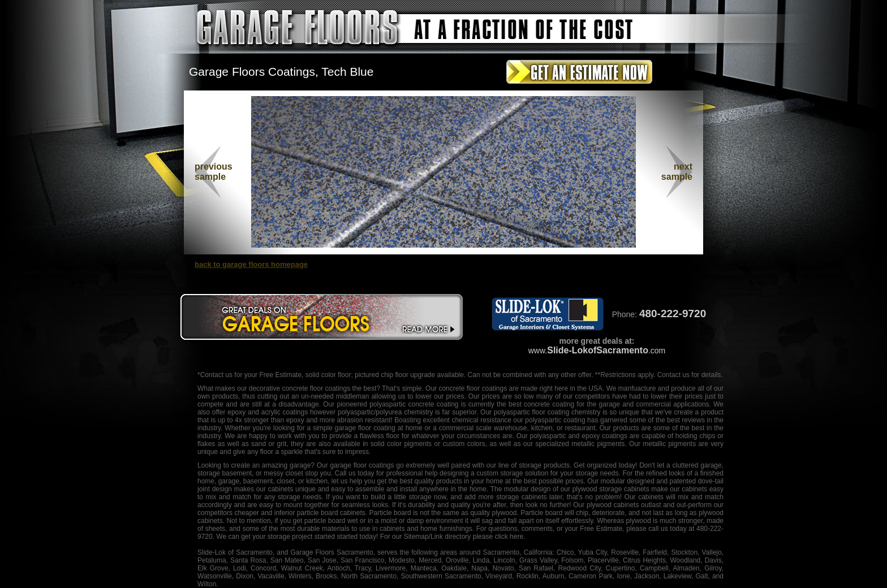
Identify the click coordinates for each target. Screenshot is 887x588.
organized (602, 465)
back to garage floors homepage (251, 264)
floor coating (551, 412)
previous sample (214, 172)
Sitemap (416, 537)
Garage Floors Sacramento (331, 552)
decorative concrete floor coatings (300, 388)
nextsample (677, 172)
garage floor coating (365, 428)
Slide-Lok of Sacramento (235, 552)
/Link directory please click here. (477, 537)
